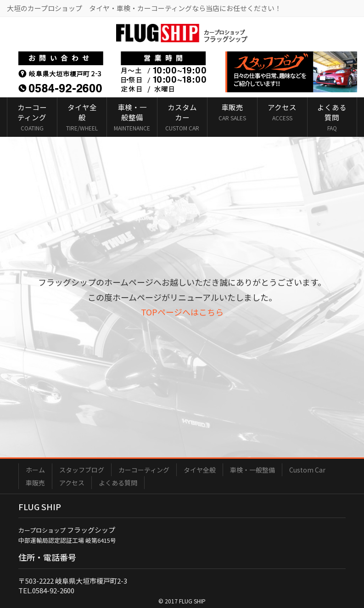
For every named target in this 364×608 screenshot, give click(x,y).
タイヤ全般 (200, 470)
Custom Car (307, 470)
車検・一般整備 (252, 470)
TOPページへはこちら (182, 312)
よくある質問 (118, 483)
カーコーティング (144, 470)
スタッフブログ (82, 470)
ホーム (35, 470)
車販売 (35, 483)
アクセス (72, 483)
